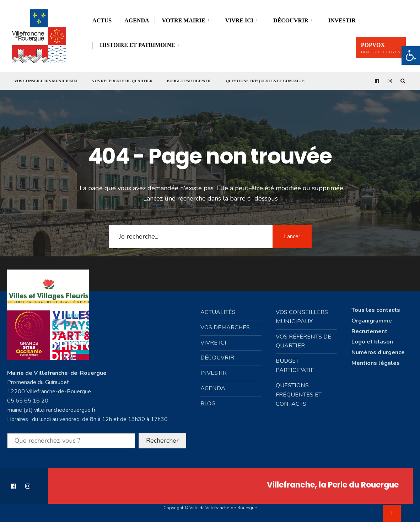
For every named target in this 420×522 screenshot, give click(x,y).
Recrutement (369, 331)
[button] (411, 55)
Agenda (137, 20)
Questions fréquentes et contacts (265, 81)
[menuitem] (186, 19)
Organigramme (372, 320)
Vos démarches (225, 327)
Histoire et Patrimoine (137, 45)
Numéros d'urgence (378, 352)
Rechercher (162, 440)
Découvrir (291, 20)
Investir (342, 20)
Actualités (218, 312)
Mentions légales (376, 363)
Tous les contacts (376, 310)
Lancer (292, 236)
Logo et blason (372, 342)
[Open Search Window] (403, 81)
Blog (208, 404)
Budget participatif (189, 81)
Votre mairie (184, 20)
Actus (102, 20)
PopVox (381, 48)
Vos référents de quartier (122, 81)
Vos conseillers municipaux (46, 81)
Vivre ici (239, 20)
